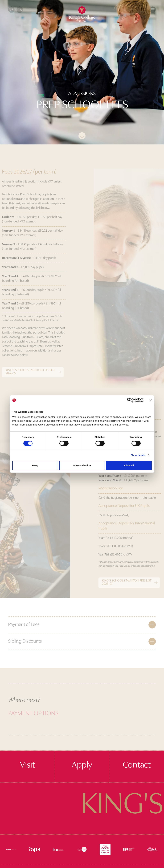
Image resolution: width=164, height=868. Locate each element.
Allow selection (82, 465)
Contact (137, 765)
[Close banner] (151, 400)
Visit (27, 765)
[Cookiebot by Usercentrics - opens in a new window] (129, 400)
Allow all (129, 465)
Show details (138, 455)
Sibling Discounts (25, 649)
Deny (35, 465)
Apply (82, 765)
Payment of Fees (24, 632)
